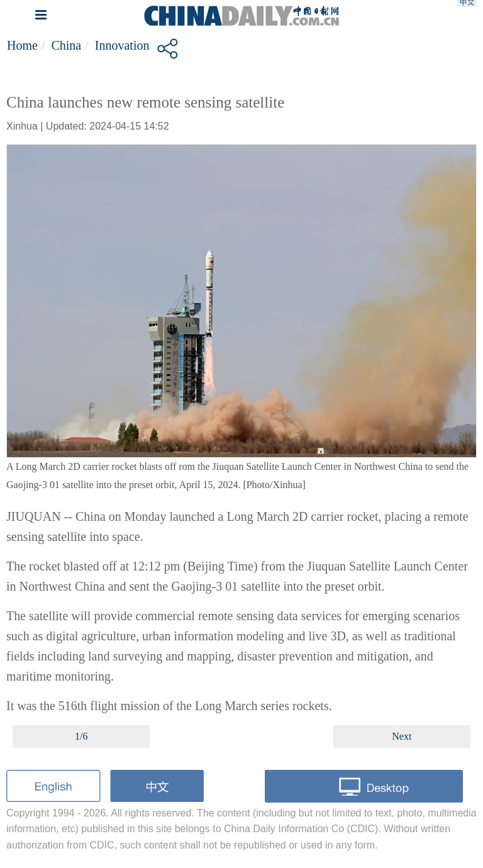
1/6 (81, 736)
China (66, 45)
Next (402, 736)
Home (22, 45)
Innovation (122, 45)
